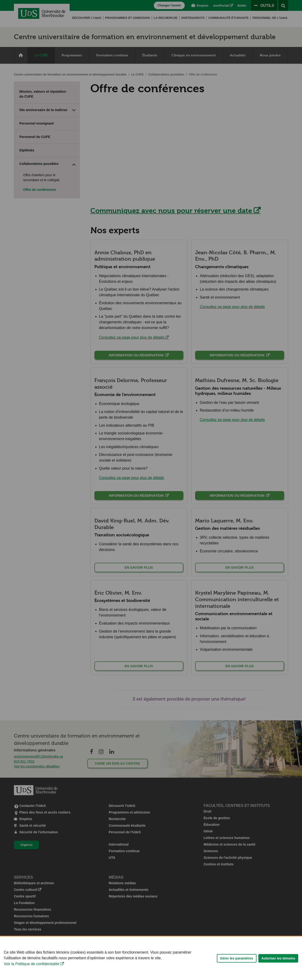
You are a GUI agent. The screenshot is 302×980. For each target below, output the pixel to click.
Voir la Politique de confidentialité (31, 971)
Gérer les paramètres (237, 965)
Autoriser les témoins (278, 965)
